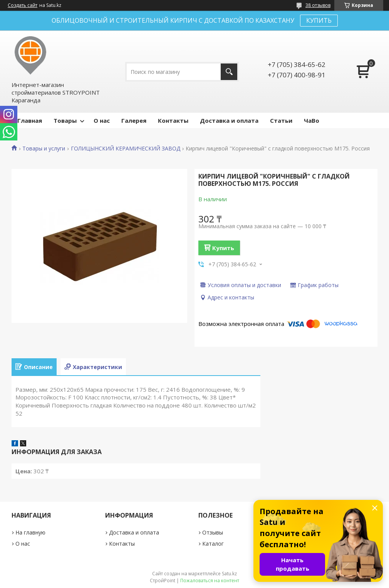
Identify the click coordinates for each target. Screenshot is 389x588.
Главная (30, 120)
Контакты (173, 120)
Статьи (281, 120)
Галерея (134, 120)
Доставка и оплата (229, 120)
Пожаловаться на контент (210, 580)
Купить (223, 248)
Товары (65, 120)
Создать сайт (23, 5)
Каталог (213, 544)
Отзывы (213, 532)
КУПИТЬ (319, 20)
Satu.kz (229, 574)
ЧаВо (312, 120)
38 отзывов (318, 5)
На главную (30, 532)
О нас (102, 120)
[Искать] (229, 72)
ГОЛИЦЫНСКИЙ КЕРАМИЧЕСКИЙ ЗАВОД (126, 149)
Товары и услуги (44, 149)
